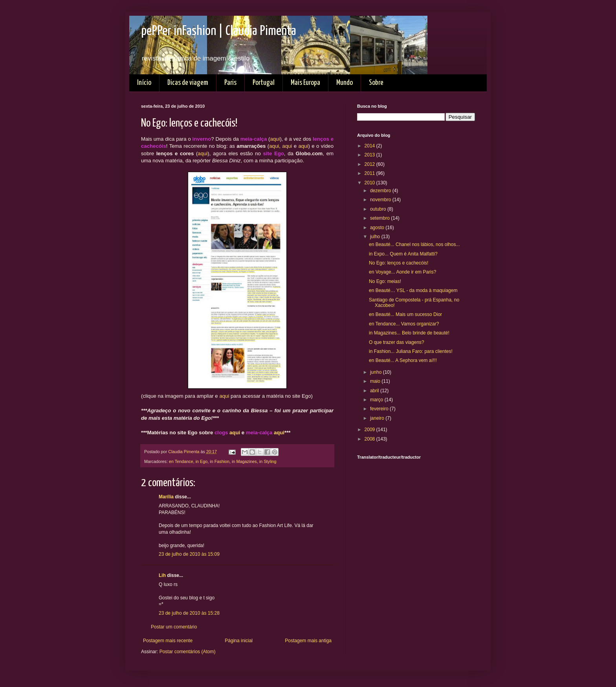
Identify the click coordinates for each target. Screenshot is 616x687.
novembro (381, 200)
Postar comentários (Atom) (188, 652)
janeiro (378, 418)
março (377, 400)
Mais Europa (305, 83)
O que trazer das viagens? (397, 342)
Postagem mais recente (168, 641)
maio (376, 381)
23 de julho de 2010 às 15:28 (189, 613)
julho (376, 237)
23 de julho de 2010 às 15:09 (189, 554)
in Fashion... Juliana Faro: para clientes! (411, 351)
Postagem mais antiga (308, 641)
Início (144, 83)
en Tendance (181, 461)
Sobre (376, 83)
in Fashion (220, 461)
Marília (166, 497)
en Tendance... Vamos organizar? (404, 324)
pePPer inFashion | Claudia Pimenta (219, 31)
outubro (379, 209)
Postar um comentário (174, 627)
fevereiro (380, 409)
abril (375, 391)
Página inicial (239, 641)
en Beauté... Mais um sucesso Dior (405, 314)
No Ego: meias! (385, 281)
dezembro (381, 191)
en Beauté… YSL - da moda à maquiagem (413, 290)
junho (377, 372)
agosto (378, 228)
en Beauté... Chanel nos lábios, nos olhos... (414, 244)
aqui (275, 139)
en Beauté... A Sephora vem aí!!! (403, 360)
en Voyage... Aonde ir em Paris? (402, 272)
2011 (370, 173)
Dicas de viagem (188, 83)
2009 (370, 430)
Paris (230, 83)
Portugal (264, 83)
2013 (370, 155)
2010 (370, 183)
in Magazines (244, 461)
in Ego (202, 461)
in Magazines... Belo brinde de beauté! (409, 333)
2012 (370, 164)
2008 (370, 439)
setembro (380, 218)
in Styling (268, 461)
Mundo (345, 83)
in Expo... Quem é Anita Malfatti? (403, 254)
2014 (370, 146)
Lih (162, 575)
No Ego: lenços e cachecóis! (399, 263)
